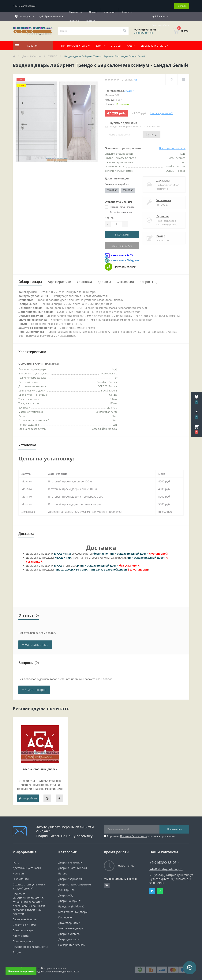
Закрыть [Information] (182, 6)
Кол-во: (110, 218)
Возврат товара (23, 930)
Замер (161, 236)
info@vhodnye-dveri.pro (166, 869)
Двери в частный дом (73, 868)
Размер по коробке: (117, 184)
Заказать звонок (143, 33)
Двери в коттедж (69, 934)
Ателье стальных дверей (40, 769)
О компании (76, 12)
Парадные (65, 917)
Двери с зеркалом (70, 879)
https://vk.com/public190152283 (107, 885)
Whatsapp (160, 891)
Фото (16, 862)
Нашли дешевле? (161, 113)
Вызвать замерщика (21, 971)
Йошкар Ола (66, 890)
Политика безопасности (134, 836)
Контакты (127, 12)
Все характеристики (172, 148)
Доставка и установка (27, 868)
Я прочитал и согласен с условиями (141, 836)
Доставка (163, 180)
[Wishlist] (171, 79)
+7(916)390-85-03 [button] (165, 863)
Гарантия (74, 21)
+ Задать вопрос (34, 690)
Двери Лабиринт (32, 56)
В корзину (122, 234)
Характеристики (59, 282)
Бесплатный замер (25, 919)
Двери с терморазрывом (75, 884)
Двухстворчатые (69, 923)
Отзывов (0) (125, 282)
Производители (23, 941)
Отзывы (116, 46)
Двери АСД (65, 895)
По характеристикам (72, 945)
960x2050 (128, 190)
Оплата (93, 12)
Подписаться (174, 829)
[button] (196, 429)
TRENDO (53, 56)
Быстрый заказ (122, 246)
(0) (135, 79)
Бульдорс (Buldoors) (71, 906)
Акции (131, 46)
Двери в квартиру (70, 862)
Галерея (91, 21)
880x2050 (112, 190)
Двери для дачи (69, 939)
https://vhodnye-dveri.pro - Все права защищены (39, 968)
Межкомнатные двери (73, 912)
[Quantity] (116, 224)
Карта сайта (21, 936)
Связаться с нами (24, 925)
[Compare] (183, 79)
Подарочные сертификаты (30, 947)
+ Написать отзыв (35, 645)
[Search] (125, 31)
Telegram (152, 891)
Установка (109, 12)
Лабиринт (131, 91)
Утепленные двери (71, 928)
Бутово (63, 873)
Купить (151, 135)
